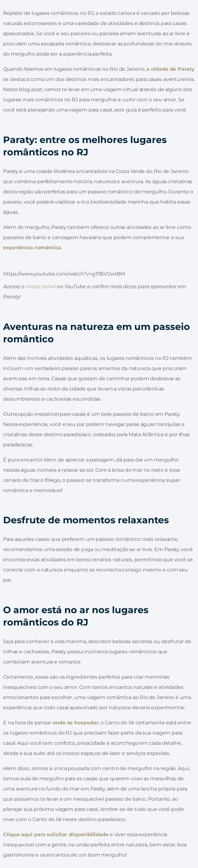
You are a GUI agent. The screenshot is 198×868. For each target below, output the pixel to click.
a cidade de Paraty (170, 69)
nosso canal (41, 287)
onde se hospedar (75, 723)
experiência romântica (32, 248)
